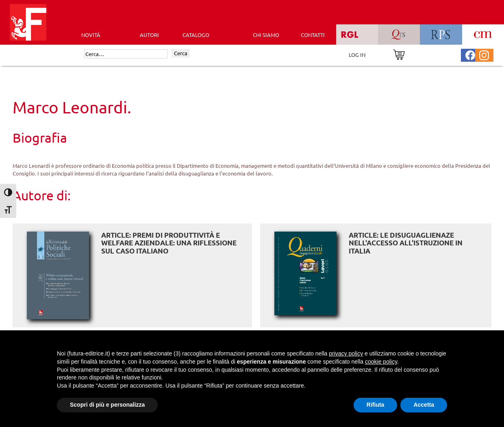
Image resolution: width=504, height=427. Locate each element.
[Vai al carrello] (399, 54)
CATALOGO (196, 35)
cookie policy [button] (381, 362)
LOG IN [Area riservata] (357, 55)
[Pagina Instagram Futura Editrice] (484, 54)
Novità (91, 35)
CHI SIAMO (266, 35)
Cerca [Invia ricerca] (181, 53)
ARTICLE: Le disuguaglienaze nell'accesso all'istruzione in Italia (406, 243)
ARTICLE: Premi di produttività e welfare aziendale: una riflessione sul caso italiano (169, 243)
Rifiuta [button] (376, 405)
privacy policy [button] (346, 353)
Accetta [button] (424, 405)
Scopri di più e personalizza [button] (107, 405)
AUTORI (149, 35)
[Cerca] (126, 54)
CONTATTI (313, 35)
